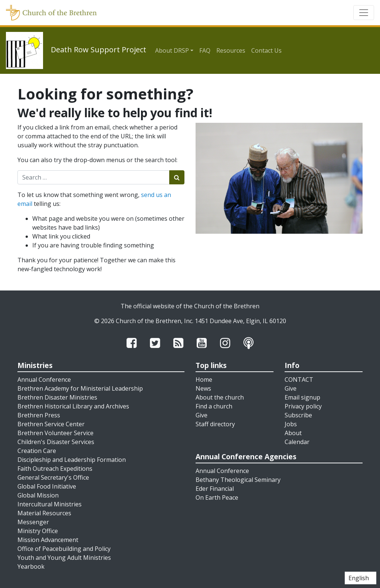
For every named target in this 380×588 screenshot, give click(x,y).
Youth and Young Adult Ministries (64, 558)
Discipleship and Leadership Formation (72, 460)
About (293, 433)
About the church (220, 397)
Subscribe (298, 415)
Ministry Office (38, 531)
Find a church (214, 406)
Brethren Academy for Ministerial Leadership (80, 388)
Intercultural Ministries (50, 504)
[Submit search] (177, 177)
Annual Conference (44, 380)
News (203, 388)
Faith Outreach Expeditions (55, 469)
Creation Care (37, 451)
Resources (231, 50)
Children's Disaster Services (56, 442)
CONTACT (299, 380)
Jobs (291, 424)
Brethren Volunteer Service (55, 433)
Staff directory (215, 424)
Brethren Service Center (51, 424)
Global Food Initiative (47, 486)
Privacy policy (303, 406)
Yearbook (31, 566)
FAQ (205, 50)
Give (202, 415)
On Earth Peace (217, 497)
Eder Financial (215, 489)
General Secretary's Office (53, 477)
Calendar (297, 442)
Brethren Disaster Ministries (57, 397)
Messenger (33, 522)
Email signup (302, 397)
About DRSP (172, 50)
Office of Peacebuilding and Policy (64, 549)
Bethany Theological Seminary (238, 480)
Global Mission (38, 495)
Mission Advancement (48, 540)
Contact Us (266, 50)
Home (204, 380)
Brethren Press (39, 415)
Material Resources (44, 513)
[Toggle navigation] (364, 13)
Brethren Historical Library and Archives (73, 406)
